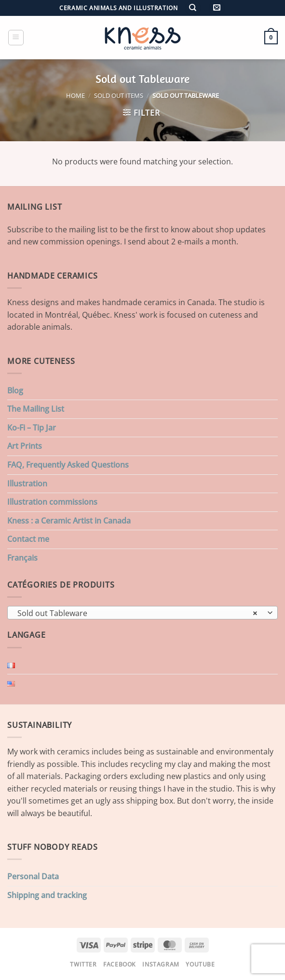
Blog (15, 390)
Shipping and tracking (47, 895)
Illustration (27, 483)
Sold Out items (119, 95)
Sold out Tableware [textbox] (137, 613)
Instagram (161, 964)
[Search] (193, 8)
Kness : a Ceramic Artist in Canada (69, 521)
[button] (217, 8)
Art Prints (25, 446)
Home (75, 95)
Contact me (28, 539)
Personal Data (33, 876)
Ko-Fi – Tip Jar (32, 428)
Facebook (120, 964)
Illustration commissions (52, 502)
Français (22, 558)
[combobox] (142, 613)
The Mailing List (36, 409)
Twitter (83, 964)
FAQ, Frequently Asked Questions (68, 465)
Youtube (200, 964)
